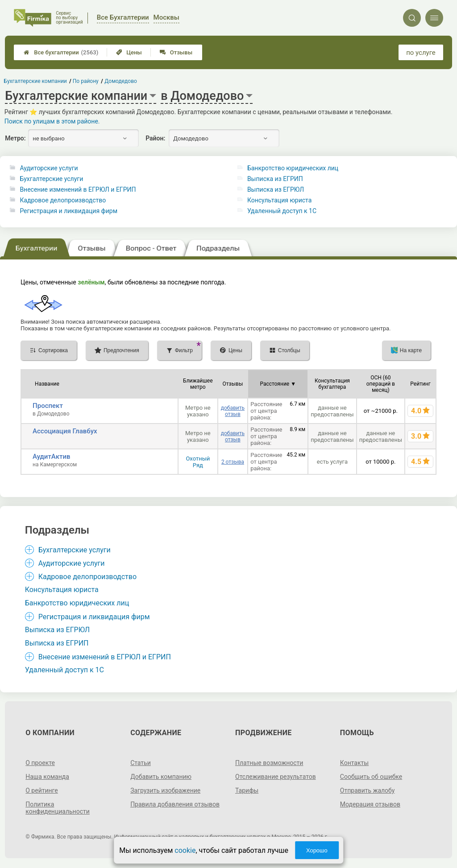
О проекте (40, 763)
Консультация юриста (279, 200)
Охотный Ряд (198, 462)
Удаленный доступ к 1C (282, 211)
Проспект (48, 406)
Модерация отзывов (370, 804)
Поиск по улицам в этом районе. (52, 121)
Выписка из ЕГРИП (275, 179)
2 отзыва (233, 462)
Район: (155, 138)
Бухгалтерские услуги (51, 179)
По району (86, 81)
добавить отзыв (233, 411)
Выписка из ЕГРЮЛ (276, 189)
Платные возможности (269, 763)
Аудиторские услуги (49, 168)
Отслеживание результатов (276, 777)
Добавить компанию (161, 777)
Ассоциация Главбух (65, 431)
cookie (185, 850)
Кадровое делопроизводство (63, 200)
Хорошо (317, 850)
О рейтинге (42, 790)
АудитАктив (51, 457)
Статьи (141, 763)
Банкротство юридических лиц (293, 168)
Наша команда (47, 777)
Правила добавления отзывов (175, 804)
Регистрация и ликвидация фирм (69, 211)
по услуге (421, 53)
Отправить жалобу (368, 790)
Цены (129, 52)
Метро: (15, 138)
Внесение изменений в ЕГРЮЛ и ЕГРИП (78, 189)
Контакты (354, 763)
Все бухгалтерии (61, 52)
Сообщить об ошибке (371, 777)
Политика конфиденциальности (58, 808)
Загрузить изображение (165, 790)
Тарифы (247, 790)
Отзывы (176, 52)
